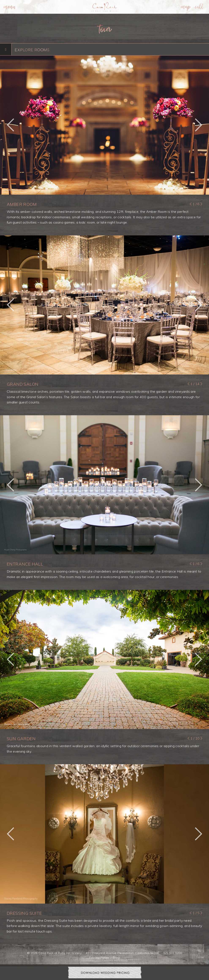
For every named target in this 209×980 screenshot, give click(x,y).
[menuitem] (10, 7)
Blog (116, 957)
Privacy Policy (99, 957)
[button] (10, 125)
